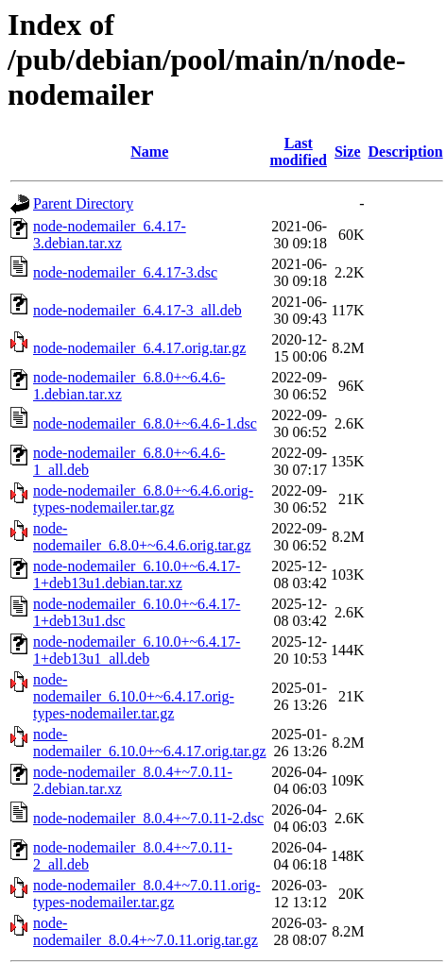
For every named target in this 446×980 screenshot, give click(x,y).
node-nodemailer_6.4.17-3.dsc (125, 272)
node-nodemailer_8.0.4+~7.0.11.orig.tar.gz (146, 931)
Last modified (299, 152)
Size (348, 152)
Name (149, 152)
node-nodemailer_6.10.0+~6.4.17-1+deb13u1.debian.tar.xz (137, 574)
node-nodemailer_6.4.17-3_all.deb (137, 310)
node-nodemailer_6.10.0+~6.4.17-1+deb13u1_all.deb (137, 650)
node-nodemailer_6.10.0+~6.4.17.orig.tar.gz (150, 743)
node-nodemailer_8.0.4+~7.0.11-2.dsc (148, 818)
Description (406, 152)
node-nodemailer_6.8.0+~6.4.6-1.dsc (145, 423)
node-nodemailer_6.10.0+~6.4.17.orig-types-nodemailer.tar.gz (134, 696)
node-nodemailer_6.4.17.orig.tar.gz (139, 348)
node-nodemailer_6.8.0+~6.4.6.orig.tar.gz (142, 537)
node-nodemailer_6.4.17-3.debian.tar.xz (110, 235)
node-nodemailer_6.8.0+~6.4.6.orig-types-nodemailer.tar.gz (143, 499)
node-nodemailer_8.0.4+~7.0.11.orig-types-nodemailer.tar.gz (147, 894)
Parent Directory (83, 203)
